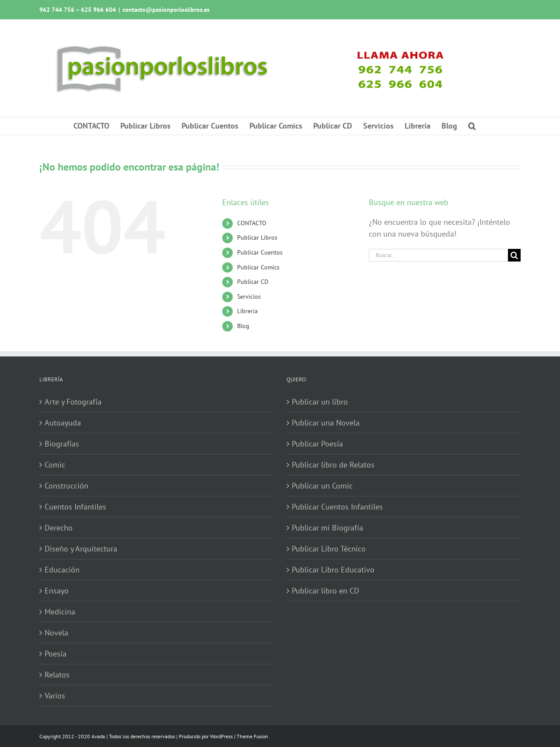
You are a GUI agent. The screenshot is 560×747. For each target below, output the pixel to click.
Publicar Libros (257, 237)
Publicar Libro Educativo (333, 570)
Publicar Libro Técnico (329, 549)
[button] (472, 126)
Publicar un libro (320, 402)
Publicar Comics (258, 267)
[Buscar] (514, 255)
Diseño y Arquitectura (81, 549)
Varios (55, 696)
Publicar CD (253, 282)
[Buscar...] (438, 255)
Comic (55, 465)
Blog (243, 326)
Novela (56, 633)
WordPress (221, 736)
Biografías (62, 444)
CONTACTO (252, 223)
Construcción (66, 486)
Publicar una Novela (326, 423)
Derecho (59, 528)
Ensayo (57, 591)
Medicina (60, 612)
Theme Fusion (252, 736)
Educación (62, 570)
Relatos (57, 675)
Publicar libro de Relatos (333, 465)
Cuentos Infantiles (75, 507)
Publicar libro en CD (325, 591)
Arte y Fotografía (73, 402)
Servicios (249, 297)
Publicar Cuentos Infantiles (337, 507)
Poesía (56, 654)
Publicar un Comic (322, 486)
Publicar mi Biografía (327, 528)
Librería (247, 311)
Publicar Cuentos (260, 252)
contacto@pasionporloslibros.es (166, 10)
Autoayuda (63, 423)
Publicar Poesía (317, 444)
